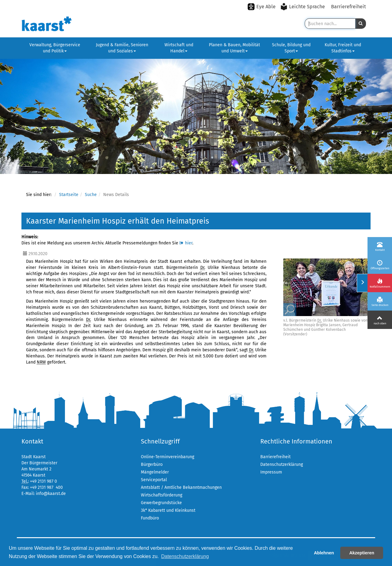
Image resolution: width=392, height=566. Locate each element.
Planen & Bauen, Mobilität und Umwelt (234, 48)
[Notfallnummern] (380, 283)
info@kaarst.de (51, 494)
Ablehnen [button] (324, 553)
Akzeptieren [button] (362, 553)
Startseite (69, 195)
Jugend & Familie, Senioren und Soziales (122, 48)
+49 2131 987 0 (43, 481)
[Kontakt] (380, 246)
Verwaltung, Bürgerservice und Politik (55, 48)
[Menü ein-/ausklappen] (362, 283)
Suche (91, 195)
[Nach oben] (380, 320)
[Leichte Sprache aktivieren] (303, 7)
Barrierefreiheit (349, 7)
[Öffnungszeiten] (380, 265)
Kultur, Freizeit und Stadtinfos (343, 48)
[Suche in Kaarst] (330, 24)
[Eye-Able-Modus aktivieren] (262, 7)
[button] (361, 24)
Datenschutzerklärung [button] (185, 556)
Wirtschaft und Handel (179, 48)
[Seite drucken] (380, 301)
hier (189, 243)
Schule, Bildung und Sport (291, 48)
